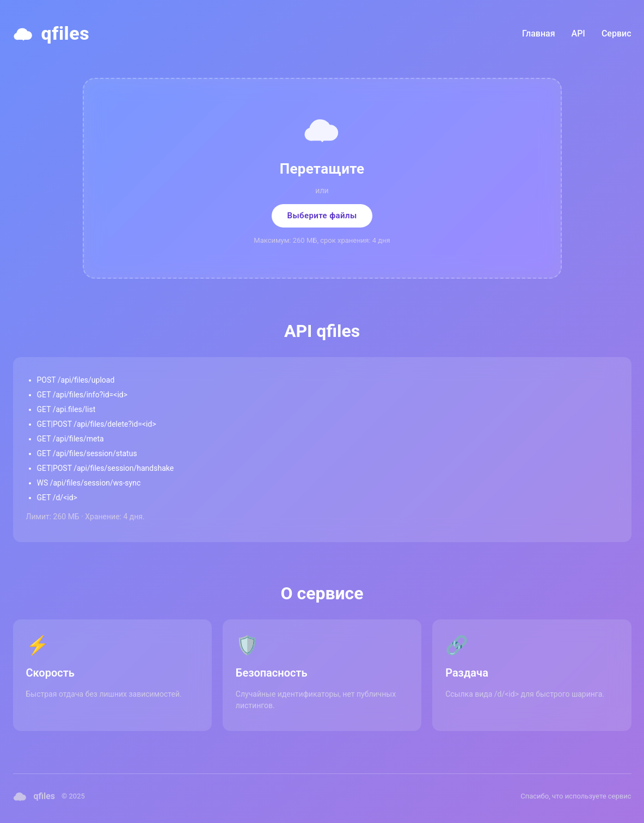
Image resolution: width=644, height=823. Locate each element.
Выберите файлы (322, 216)
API (578, 33)
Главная (539, 33)
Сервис (617, 33)
